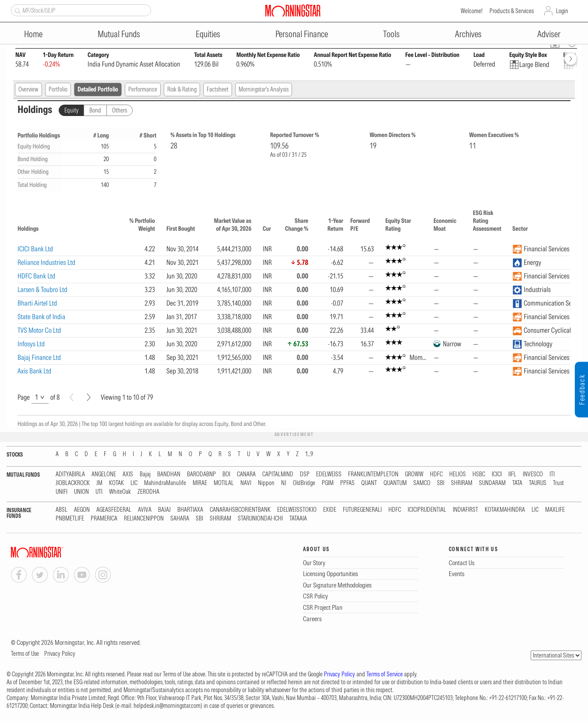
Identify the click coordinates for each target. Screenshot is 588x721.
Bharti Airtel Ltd (37, 303)
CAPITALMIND (278, 474)
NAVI (246, 483)
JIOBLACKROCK (73, 483)
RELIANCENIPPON (144, 519)
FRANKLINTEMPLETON (373, 474)
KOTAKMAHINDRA (505, 510)
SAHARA (180, 519)
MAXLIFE (555, 510)
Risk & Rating (182, 89)
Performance (143, 89)
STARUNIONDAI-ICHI (260, 519)
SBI (441, 483)
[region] (294, 292)
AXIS (128, 474)
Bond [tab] (95, 110)
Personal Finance (302, 34)
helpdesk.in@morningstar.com (167, 706)
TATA (517, 483)
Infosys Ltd (31, 344)
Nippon (266, 483)
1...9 (309, 454)
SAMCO (422, 483)
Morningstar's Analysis (264, 89)
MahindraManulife (165, 483)
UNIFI (62, 492)
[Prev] (72, 397)
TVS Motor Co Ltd (39, 330)
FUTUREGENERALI (362, 510)
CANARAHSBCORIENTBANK (240, 510)
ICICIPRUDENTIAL (427, 510)
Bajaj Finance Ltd (39, 357)
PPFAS (347, 483)
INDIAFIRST (465, 510)
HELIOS (458, 474)
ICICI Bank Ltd (35, 249)
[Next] (89, 397)
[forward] (571, 59)
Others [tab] (120, 110)
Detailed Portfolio (98, 89)
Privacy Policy (60, 654)
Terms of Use (25, 654)
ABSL (62, 510)
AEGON (82, 510)
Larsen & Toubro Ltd (42, 289)
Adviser (549, 34)
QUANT (369, 483)
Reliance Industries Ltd (46, 262)
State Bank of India (41, 317)
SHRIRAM (462, 483)
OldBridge (304, 483)
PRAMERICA (104, 519)
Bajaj (145, 474)
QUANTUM (395, 483)
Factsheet (218, 89)
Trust (558, 483)
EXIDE (330, 510)
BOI (226, 474)
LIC (134, 483)
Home (33, 34)
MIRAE (200, 483)
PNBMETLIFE (70, 519)
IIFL (512, 474)
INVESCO (533, 474)
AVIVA (145, 510)
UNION (81, 492)
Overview (28, 89)
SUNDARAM (492, 483)
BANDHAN (169, 474)
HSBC (479, 474)
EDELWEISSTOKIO (297, 510)
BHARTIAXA (190, 510)
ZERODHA (148, 492)
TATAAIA (298, 519)
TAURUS (538, 483)
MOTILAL (224, 483)
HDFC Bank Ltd (36, 276)
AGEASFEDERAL (114, 510)
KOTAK (116, 483)
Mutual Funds (119, 34)
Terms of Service (385, 674)
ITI (552, 474)
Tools (391, 34)
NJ (284, 483)
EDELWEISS (329, 474)
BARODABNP (201, 474)
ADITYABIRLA (70, 474)
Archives (468, 34)
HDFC (436, 474)
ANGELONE (104, 474)
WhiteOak (120, 492)
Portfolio (58, 89)
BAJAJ (164, 510)
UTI (99, 492)
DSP (305, 474)
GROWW (414, 474)
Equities (208, 34)
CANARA (246, 474)
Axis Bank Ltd (34, 371)
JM (99, 483)
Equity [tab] (71, 110)
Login (562, 11)
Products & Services (512, 11)
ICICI (497, 474)
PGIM (328, 483)
